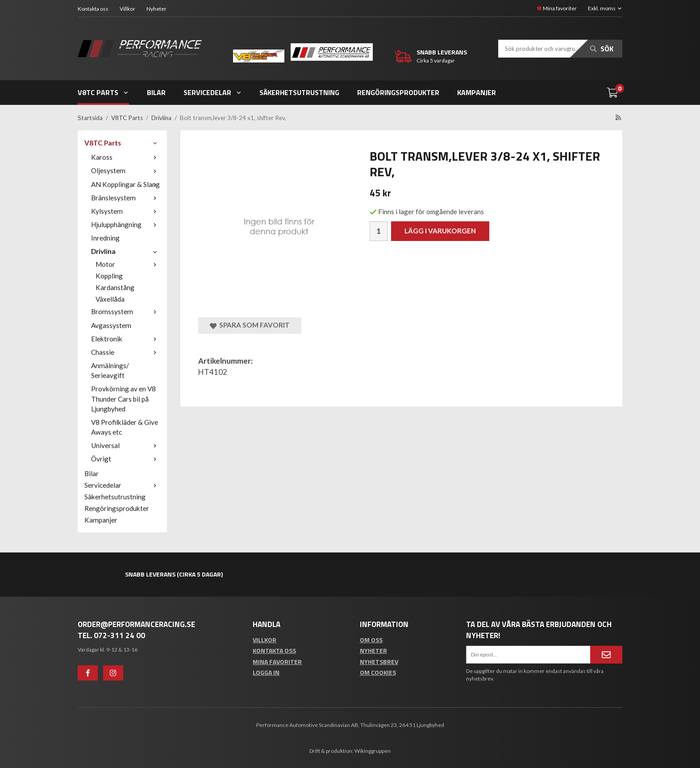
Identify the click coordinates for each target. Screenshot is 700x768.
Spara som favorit (250, 325)
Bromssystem (126, 311)
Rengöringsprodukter (398, 92)
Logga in (266, 672)
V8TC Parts (103, 92)
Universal (126, 445)
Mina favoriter (557, 8)
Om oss (371, 640)
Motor (128, 264)
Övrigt (126, 459)
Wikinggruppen (373, 751)
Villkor (127, 9)
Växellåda (110, 299)
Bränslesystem (126, 198)
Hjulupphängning (126, 224)
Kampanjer (477, 92)
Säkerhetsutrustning (299, 92)
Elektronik (126, 339)
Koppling (109, 276)
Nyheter (156, 9)
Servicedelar (213, 92)
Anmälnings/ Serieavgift (110, 370)
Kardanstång (115, 287)
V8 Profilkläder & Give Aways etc (125, 427)
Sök (602, 49)
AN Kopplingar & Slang (126, 184)
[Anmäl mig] (606, 655)
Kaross (126, 157)
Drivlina (126, 251)
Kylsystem (126, 211)
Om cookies (378, 672)
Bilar (156, 92)
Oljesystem (126, 170)
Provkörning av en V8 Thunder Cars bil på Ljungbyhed (123, 399)
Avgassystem (111, 325)
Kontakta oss (93, 9)
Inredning (105, 238)
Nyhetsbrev (379, 662)
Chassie (126, 352)
